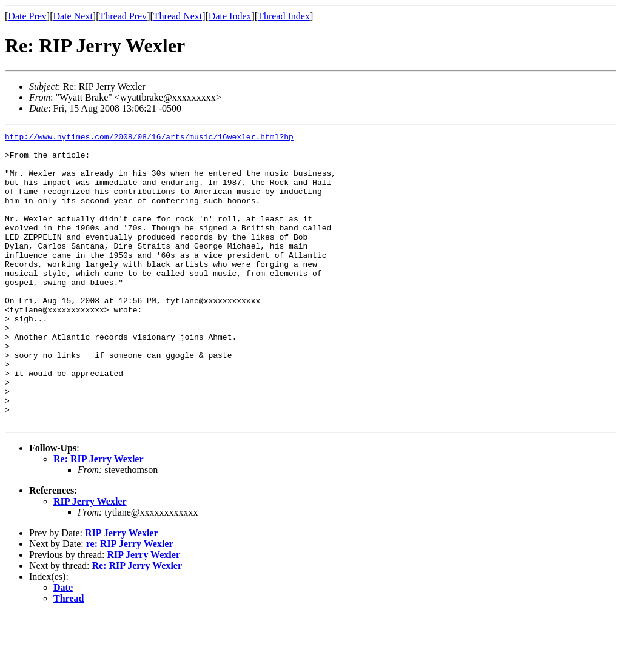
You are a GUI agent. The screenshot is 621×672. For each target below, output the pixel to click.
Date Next (73, 16)
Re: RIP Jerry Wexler (99, 517)
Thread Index (284, 16)
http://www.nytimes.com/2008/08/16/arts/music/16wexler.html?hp (149, 138)
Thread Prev (123, 16)
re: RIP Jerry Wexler (130, 602)
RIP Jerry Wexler (90, 559)
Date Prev (27, 16)
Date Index (230, 16)
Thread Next (178, 16)
